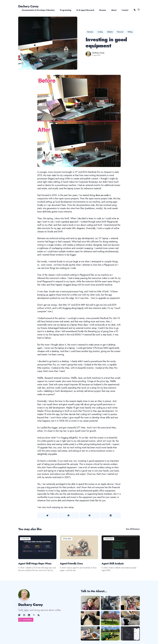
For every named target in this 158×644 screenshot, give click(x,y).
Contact (125, 10)
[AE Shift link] (34, 615)
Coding (100, 32)
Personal (120, 32)
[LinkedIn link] (29, 615)
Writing (130, 32)
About (114, 10)
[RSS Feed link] (39, 615)
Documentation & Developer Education (38, 10)
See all (133, 529)
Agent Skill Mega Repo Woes (35, 563)
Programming (66, 10)
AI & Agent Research (85, 10)
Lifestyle (110, 32)
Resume (103, 10)
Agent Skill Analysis (113, 563)
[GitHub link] (24, 615)
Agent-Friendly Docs (71, 563)
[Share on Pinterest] (90, 515)
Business (90, 32)
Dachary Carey (28, 6)
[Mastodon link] (20, 615)
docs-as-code (102, 195)
